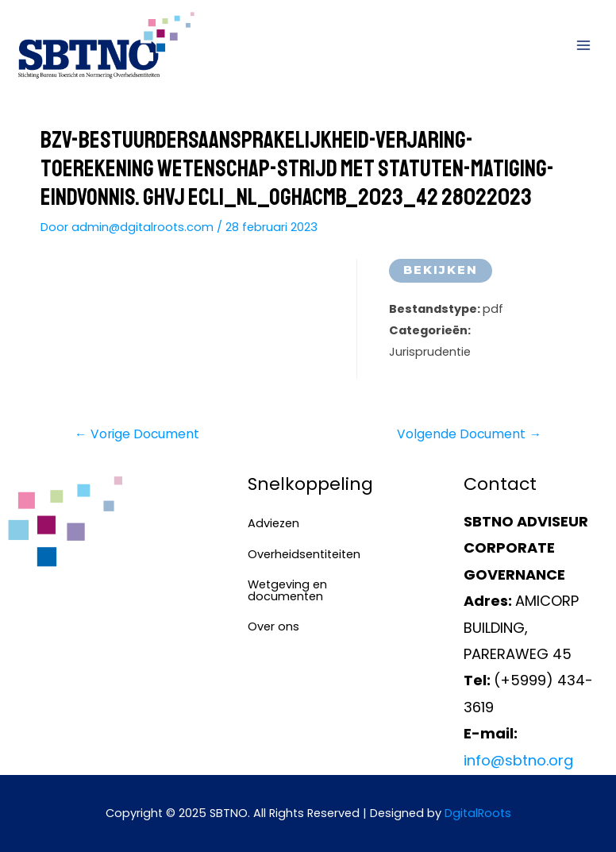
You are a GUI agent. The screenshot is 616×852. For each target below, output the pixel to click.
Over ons (273, 626)
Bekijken (441, 270)
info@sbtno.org (518, 760)
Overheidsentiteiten (299, 554)
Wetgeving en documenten (287, 590)
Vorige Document (137, 434)
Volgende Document (469, 434)
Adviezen (273, 523)
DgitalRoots (478, 813)
